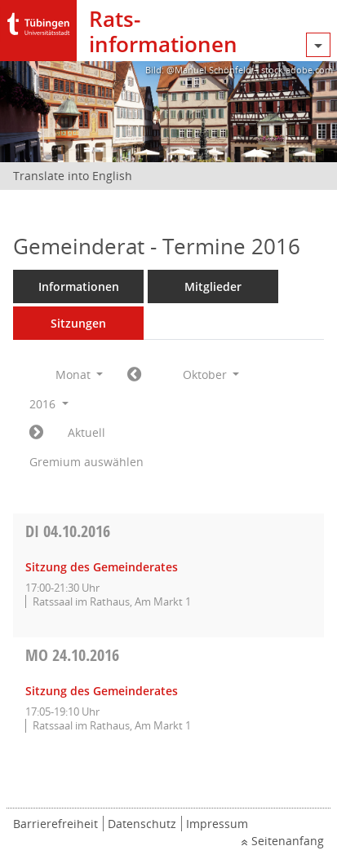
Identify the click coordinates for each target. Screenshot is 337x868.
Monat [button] (80, 375)
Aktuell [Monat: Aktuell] (86, 432)
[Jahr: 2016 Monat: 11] (36, 433)
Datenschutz (142, 824)
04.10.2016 (68, 531)
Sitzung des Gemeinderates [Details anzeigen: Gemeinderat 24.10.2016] (102, 691)
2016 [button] (49, 404)
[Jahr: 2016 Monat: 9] (134, 375)
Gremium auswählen (86, 462)
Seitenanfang (288, 841)
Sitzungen (78, 323)
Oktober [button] (211, 375)
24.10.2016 (72, 655)
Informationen (79, 286)
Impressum (217, 824)
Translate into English (73, 176)
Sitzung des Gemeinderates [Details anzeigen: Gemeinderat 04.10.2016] (102, 567)
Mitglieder (213, 286)
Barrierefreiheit (55, 824)
